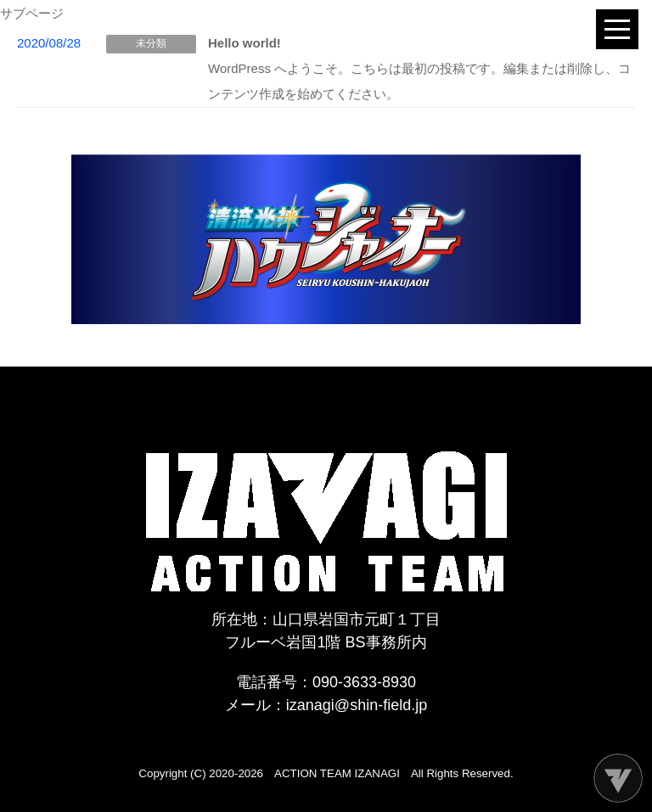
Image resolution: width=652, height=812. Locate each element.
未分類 (151, 43)
